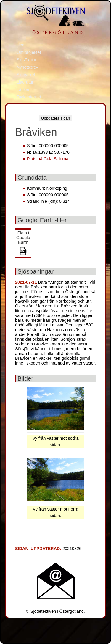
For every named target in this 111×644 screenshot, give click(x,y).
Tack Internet (29, 97)
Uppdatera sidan (56, 118)
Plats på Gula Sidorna (48, 159)
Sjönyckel (26, 75)
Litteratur (25, 82)
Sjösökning (27, 60)
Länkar (23, 89)
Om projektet (29, 52)
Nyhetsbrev (27, 67)
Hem (21, 45)
